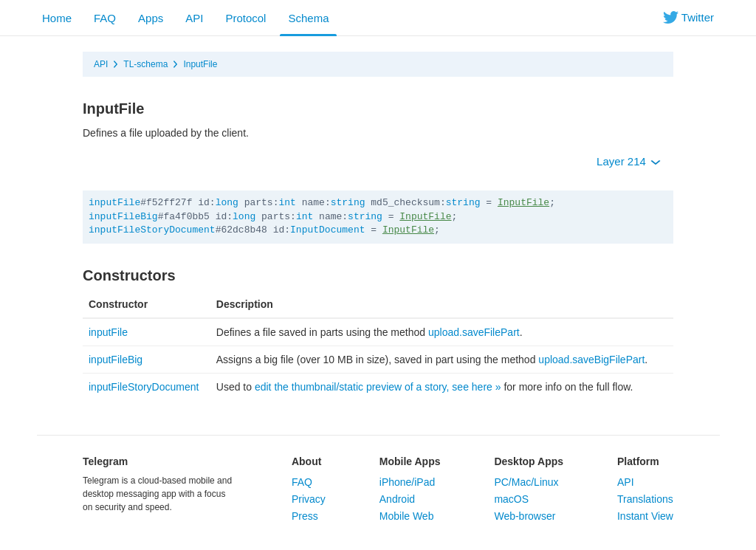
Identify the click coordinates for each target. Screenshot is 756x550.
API (194, 18)
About (306, 461)
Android (397, 499)
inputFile (114, 203)
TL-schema (145, 64)
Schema (308, 18)
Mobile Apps (410, 461)
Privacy (309, 499)
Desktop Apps (529, 461)
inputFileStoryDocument (152, 230)
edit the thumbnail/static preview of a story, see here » (378, 387)
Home (57, 18)
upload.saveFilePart (474, 332)
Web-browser (525, 516)
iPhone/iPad (408, 482)
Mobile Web (407, 516)
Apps (151, 18)
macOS (511, 499)
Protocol (245, 18)
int (287, 203)
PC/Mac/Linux (526, 482)
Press (305, 516)
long (227, 203)
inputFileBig (123, 217)
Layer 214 (629, 161)
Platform (638, 461)
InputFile (200, 64)
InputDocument (327, 230)
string (348, 203)
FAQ (105, 18)
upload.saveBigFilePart (591, 360)
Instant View (645, 516)
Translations (645, 499)
